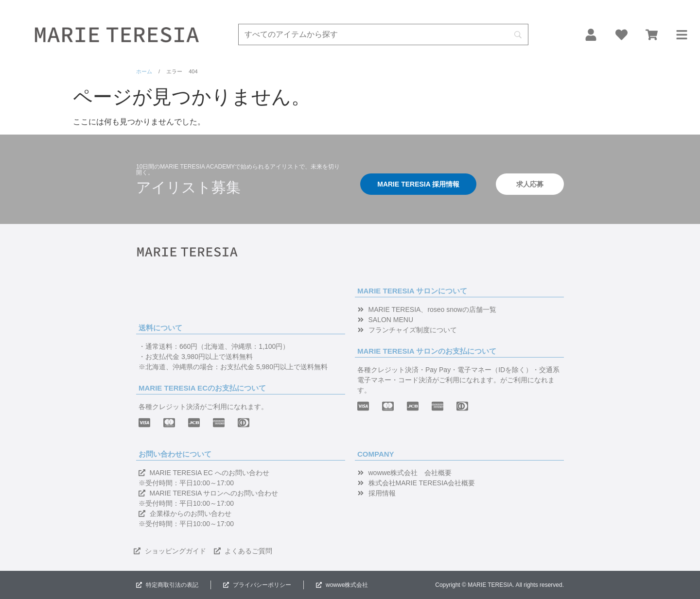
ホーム (144, 71)
